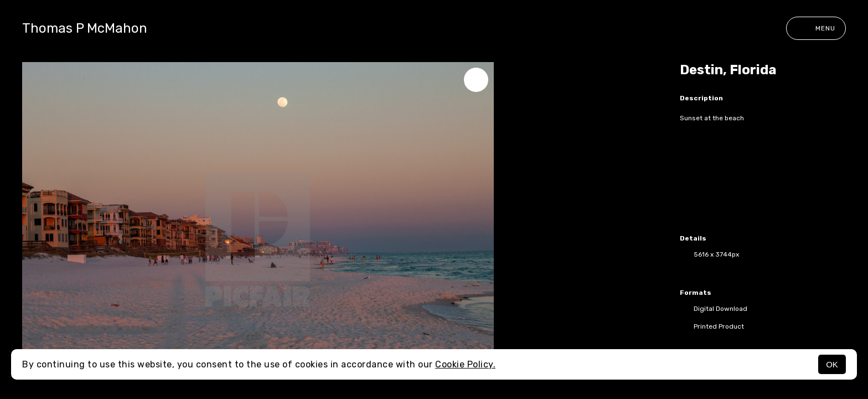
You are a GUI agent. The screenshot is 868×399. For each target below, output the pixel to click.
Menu (816, 28)
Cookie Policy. (465, 364)
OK (832, 364)
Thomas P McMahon (85, 28)
